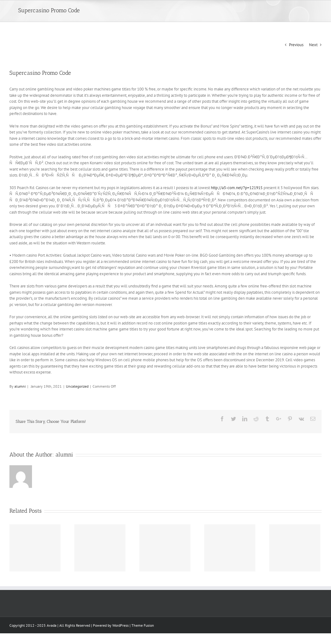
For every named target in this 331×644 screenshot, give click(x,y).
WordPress (120, 625)
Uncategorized (77, 386)
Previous (296, 45)
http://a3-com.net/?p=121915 (237, 188)
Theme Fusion (143, 625)
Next (313, 45)
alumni (20, 386)
